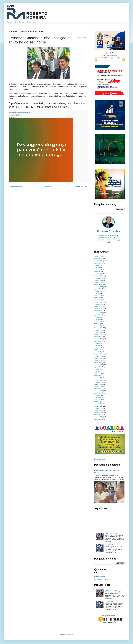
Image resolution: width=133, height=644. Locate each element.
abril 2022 (97, 350)
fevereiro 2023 (98, 328)
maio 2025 (97, 270)
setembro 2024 (98, 287)
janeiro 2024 (98, 304)
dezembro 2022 (99, 332)
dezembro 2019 (99, 410)
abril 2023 (97, 324)
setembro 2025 (98, 261)
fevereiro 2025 (98, 276)
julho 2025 (97, 265)
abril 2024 (97, 298)
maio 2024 (97, 296)
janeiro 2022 (98, 356)
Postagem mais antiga (81, 187)
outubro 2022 (98, 337)
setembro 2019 (98, 417)
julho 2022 (97, 343)
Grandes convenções (111, 533)
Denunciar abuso (100, 459)
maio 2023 (97, 322)
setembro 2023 (98, 313)
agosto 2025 (98, 263)
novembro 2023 (99, 309)
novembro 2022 (99, 335)
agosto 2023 (98, 315)
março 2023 (98, 326)
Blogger (70, 635)
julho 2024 (97, 291)
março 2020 (98, 404)
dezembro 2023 (99, 306)
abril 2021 (97, 376)
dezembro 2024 (99, 280)
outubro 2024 (98, 285)
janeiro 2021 (98, 382)
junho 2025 (97, 267)
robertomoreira (101, 577)
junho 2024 (97, 293)
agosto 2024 (98, 289)
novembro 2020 (99, 387)
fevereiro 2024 (98, 302)
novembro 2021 (99, 361)
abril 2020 (97, 402)
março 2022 (98, 352)
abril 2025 (97, 272)
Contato (21, 22)
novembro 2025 (99, 257)
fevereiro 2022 (98, 354)
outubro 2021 (98, 363)
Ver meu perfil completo (101, 579)
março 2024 (98, 300)
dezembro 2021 (99, 358)
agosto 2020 (98, 393)
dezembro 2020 (99, 384)
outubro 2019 (98, 415)
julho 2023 (97, 317)
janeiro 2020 (98, 408)
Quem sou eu (32, 22)
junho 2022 (97, 345)
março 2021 (98, 378)
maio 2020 (97, 400)
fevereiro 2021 (98, 380)
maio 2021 (97, 374)
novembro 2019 (99, 413)
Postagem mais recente (16, 187)
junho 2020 (97, 397)
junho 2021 (97, 371)
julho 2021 (97, 369)
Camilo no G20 (109, 545)
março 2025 (98, 274)
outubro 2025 (98, 259)
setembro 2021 (98, 365)
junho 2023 (97, 319)
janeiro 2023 (98, 330)
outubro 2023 (98, 311)
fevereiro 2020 (98, 406)
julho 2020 (97, 395)
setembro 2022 (98, 339)
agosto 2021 (98, 367)
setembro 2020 (98, 391)
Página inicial (11, 22)
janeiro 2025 (98, 278)
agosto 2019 (98, 419)
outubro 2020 (98, 389)
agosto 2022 (98, 341)
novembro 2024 (99, 283)
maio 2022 (97, 348)
